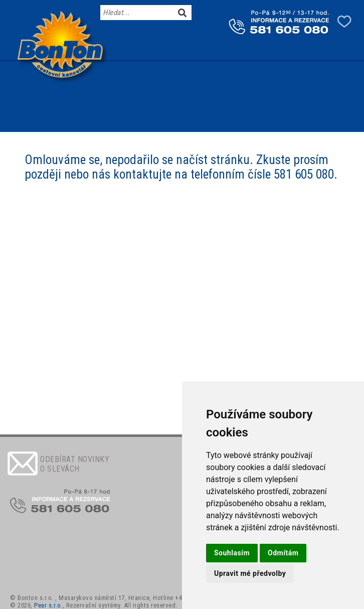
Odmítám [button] (283, 553)
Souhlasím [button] (232, 553)
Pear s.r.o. (48, 605)
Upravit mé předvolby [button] (250, 573)
